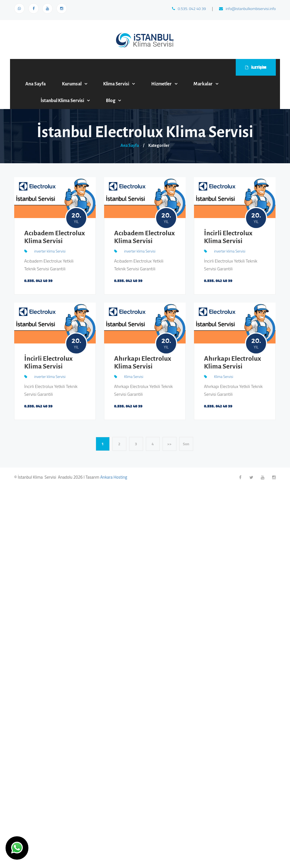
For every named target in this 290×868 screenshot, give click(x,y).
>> (169, 444)
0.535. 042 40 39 (189, 8)
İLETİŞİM (256, 67)
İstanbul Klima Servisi (62, 101)
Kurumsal (72, 84)
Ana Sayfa (35, 84)
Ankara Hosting (114, 477)
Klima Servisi (116, 84)
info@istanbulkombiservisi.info (247, 8)
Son (186, 444)
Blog (111, 101)
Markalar (203, 84)
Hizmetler (161, 84)
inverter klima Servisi (50, 251)
